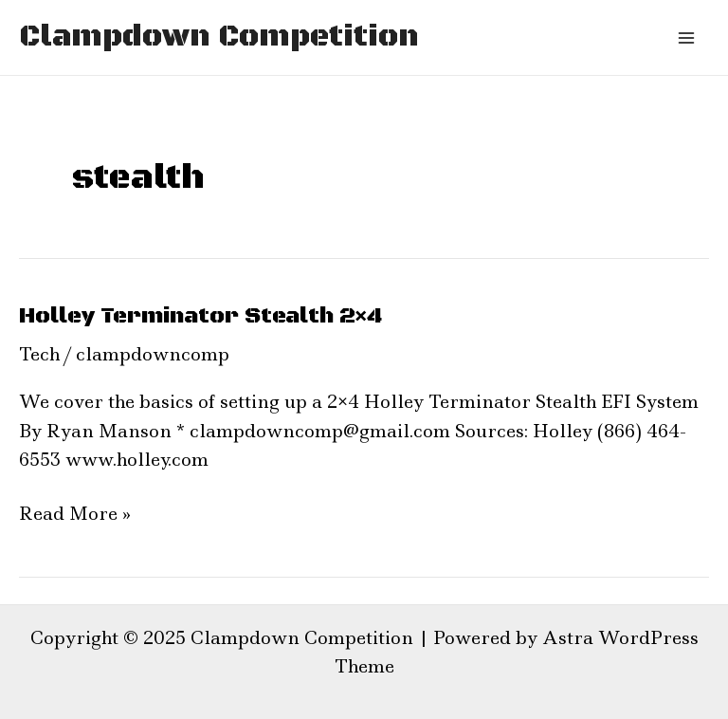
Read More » (75, 513)
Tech (39, 354)
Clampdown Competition (219, 37)
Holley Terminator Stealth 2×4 (200, 316)
